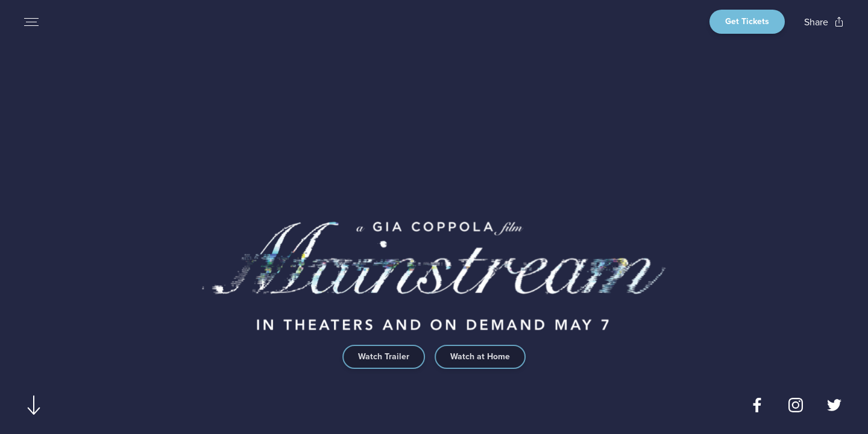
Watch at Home (480, 357)
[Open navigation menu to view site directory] (31, 22)
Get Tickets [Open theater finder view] (747, 21)
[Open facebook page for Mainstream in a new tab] (757, 405)
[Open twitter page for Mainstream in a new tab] (834, 405)
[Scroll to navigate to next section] (34, 405)
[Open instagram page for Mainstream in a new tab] (796, 405)
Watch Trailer (384, 357)
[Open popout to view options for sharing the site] (824, 22)
